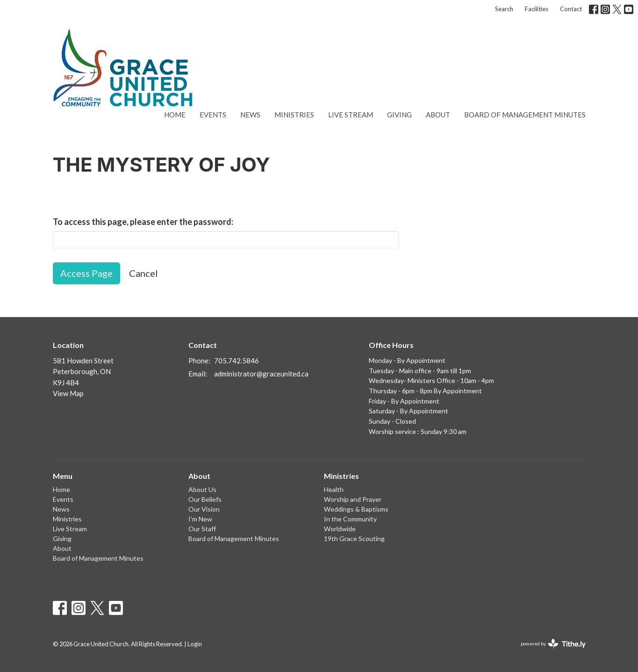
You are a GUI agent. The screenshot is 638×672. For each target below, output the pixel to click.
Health (334, 489)
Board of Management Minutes (525, 115)
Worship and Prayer (353, 499)
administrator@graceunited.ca (261, 374)
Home (175, 115)
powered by (553, 644)
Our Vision (204, 509)
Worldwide (340, 529)
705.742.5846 (237, 361)
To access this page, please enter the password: (143, 222)
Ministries (294, 115)
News (250, 115)
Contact (571, 9)
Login (195, 644)
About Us (202, 489)
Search (504, 9)
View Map (68, 393)
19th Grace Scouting (354, 538)
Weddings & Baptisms (356, 509)
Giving (399, 115)
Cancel (143, 273)
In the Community (350, 519)
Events (213, 115)
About (438, 115)
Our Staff (202, 529)
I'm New (200, 519)
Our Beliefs (205, 499)
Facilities (537, 9)
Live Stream (351, 115)
